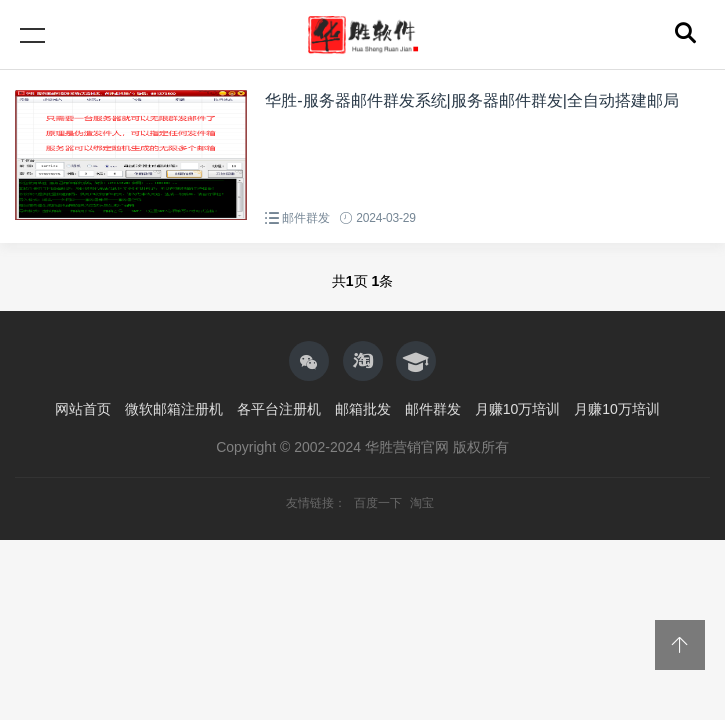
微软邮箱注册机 (174, 409)
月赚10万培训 (518, 409)
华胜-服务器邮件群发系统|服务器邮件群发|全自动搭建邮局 (472, 100)
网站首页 (83, 409)
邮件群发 (305, 218)
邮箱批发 (363, 409)
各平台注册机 (279, 409)
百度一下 (379, 503)
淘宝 (422, 503)
